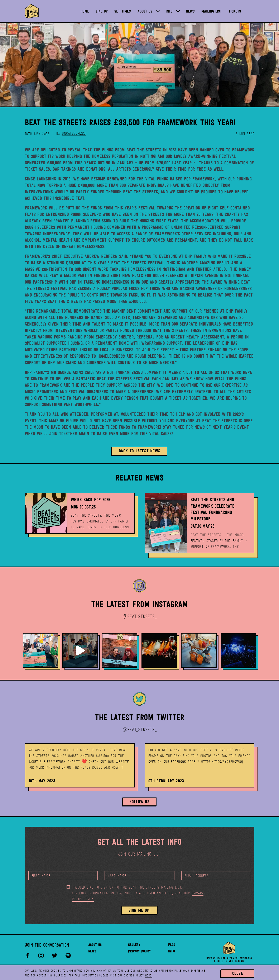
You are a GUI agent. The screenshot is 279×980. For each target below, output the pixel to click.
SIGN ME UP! (140, 910)
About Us (95, 945)
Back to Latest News (139, 451)
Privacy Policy (139, 951)
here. (149, 976)
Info (171, 951)
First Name (41, 876)
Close (238, 973)
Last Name (117, 876)
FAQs (172, 945)
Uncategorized (74, 134)
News (92, 951)
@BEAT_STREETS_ (139, 616)
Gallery (134, 945)
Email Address (196, 876)
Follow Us (139, 802)
